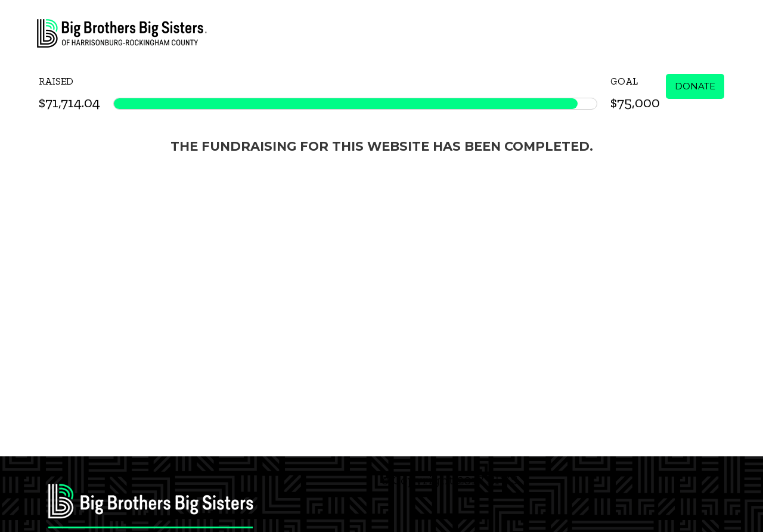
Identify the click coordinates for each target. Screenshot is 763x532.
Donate (695, 86)
